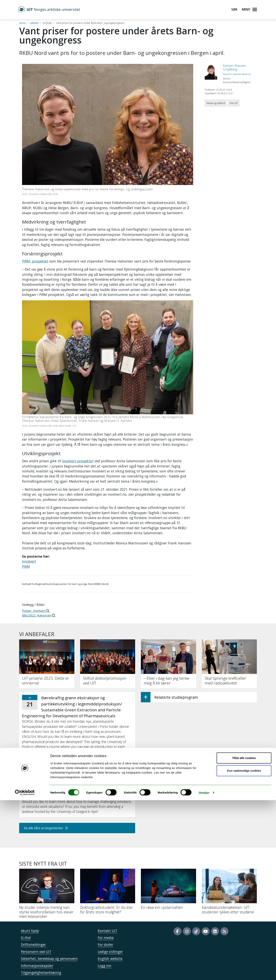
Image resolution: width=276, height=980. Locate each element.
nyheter (34, 23)
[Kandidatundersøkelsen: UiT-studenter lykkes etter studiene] (229, 893)
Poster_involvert (34, 611)
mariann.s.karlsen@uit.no (237, 74)
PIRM (26, 566)
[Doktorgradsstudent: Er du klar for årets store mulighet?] (108, 893)
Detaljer (204, 972)
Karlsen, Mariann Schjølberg (235, 67)
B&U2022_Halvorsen (37, 615)
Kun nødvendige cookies (244, 950)
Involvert (29, 561)
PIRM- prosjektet (35, 261)
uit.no (22, 23)
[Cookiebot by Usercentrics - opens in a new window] (25, 973)
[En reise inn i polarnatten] (168, 891)
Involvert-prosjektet (78, 461)
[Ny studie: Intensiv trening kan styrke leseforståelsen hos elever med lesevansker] (47, 895)
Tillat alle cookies (244, 938)
